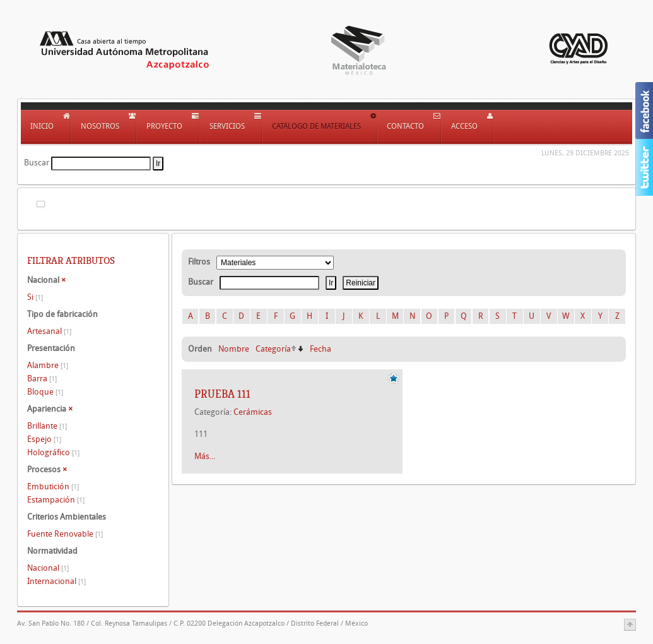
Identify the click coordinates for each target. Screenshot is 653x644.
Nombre (234, 349)
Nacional (48, 568)
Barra (42, 379)
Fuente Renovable (65, 534)
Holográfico (53, 452)
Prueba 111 (222, 394)
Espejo (44, 439)
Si (35, 297)
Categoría (273, 349)
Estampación (56, 500)
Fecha (321, 349)
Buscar (37, 163)
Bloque (45, 392)
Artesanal (49, 331)
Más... (205, 456)
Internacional (56, 581)
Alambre (48, 365)
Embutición (53, 486)
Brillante (47, 426)
